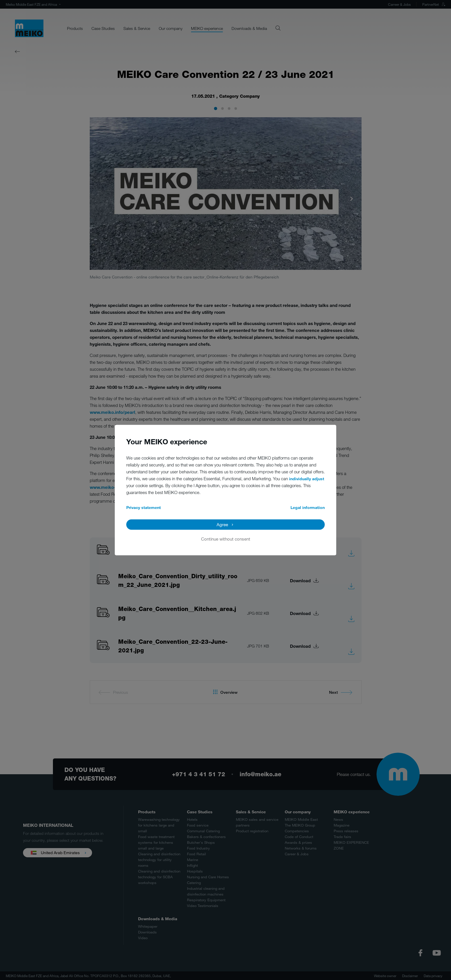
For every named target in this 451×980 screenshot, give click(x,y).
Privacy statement (144, 507)
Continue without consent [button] (226, 539)
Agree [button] (222, 524)
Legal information (308, 507)
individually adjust (307, 479)
